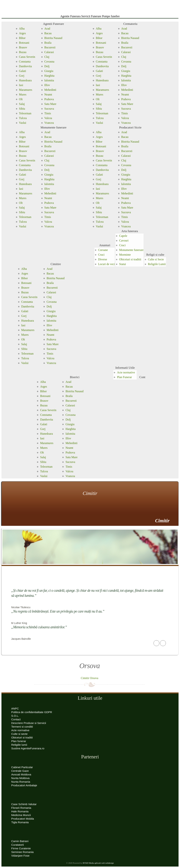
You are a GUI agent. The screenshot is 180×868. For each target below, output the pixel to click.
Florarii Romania (21, 808)
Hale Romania (20, 811)
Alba (22, 29)
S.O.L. (15, 716)
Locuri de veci (106, 264)
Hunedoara (25, 80)
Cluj (47, 57)
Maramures (26, 90)
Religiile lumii (19, 745)
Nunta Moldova (20, 778)
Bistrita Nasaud (53, 38)
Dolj (47, 66)
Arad (47, 29)
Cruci (101, 255)
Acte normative (126, 372)
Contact (16, 719)
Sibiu (22, 109)
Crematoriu (130, 24)
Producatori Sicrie (130, 127)
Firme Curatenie (21, 848)
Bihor (22, 38)
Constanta (25, 62)
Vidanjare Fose (20, 856)
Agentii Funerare (53, 24)
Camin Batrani (20, 841)
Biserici (75, 377)
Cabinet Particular (22, 767)
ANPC (15, 708)
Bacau (48, 33)
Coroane (103, 250)
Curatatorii (17, 845)
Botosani (24, 43)
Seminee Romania (22, 852)
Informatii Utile (125, 368)
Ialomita (49, 80)
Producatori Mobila (23, 819)
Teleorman (25, 113)
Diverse (103, 259)
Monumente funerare (53, 127)
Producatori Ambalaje (24, 785)
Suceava (49, 109)
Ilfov (47, 85)
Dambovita (25, 66)
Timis (48, 113)
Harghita (49, 76)
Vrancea (49, 123)
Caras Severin (27, 57)
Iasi (21, 85)
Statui (122, 264)
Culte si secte (19, 734)
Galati (23, 71)
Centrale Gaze (20, 771)
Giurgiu (49, 71)
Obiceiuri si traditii (130, 259)
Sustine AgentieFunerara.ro (28, 748)
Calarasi (49, 52)
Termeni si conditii (22, 727)
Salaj (22, 104)
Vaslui (23, 123)
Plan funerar (19, 741)
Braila (48, 43)
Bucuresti (50, 47)
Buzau (23, 52)
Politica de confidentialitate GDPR (32, 712)
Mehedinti (50, 90)
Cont (142, 377)
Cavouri (124, 241)
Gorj (22, 76)
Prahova (49, 99)
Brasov (23, 47)
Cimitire (56, 264)
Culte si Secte (156, 259)
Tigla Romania (20, 822)
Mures (23, 94)
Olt (21, 99)
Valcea (48, 118)
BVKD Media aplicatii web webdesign (98, 863)
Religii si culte (155, 255)
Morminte (125, 255)
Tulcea (23, 118)
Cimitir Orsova (90, 678)
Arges (22, 33)
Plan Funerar (124, 377)
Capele (123, 236)
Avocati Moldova (21, 774)
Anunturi (105, 245)
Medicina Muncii (21, 815)
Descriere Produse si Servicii (29, 723)
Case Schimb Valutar (24, 804)
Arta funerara (130, 231)
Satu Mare (50, 104)
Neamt (48, 94)
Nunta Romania (21, 782)
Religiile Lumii (157, 264)
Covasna (49, 62)
